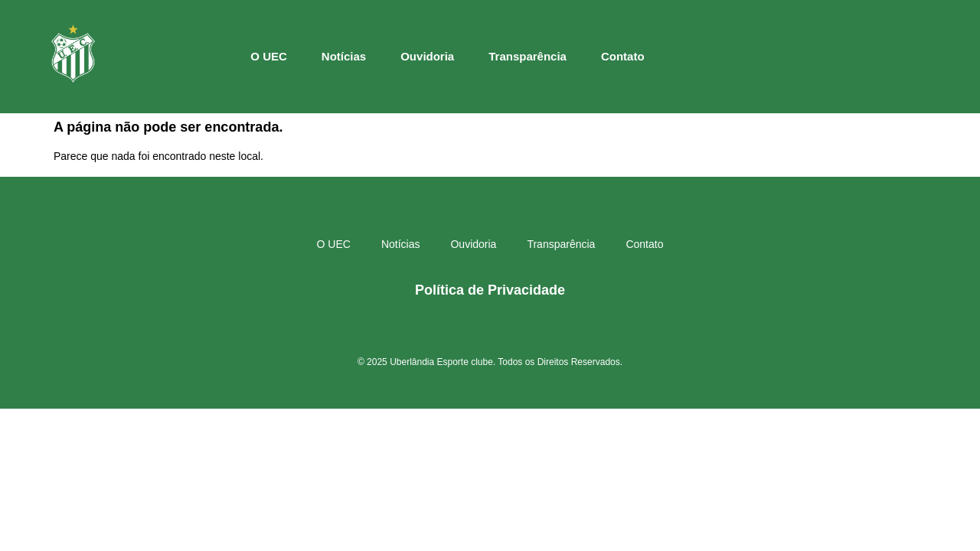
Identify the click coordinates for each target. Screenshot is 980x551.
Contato (623, 56)
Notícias (344, 56)
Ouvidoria (427, 56)
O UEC (269, 56)
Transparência (528, 56)
